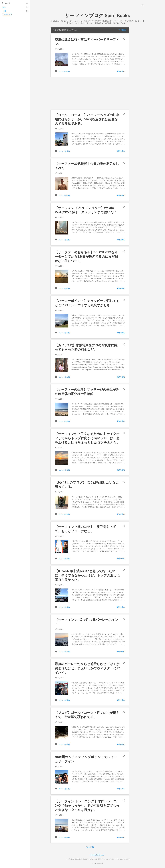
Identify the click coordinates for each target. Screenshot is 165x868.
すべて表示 (122, 30)
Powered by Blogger (97, 855)
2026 (4, 7)
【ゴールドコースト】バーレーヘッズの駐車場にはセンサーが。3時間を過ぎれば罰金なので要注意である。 (87, 119)
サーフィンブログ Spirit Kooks (97, 16)
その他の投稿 (90, 847)
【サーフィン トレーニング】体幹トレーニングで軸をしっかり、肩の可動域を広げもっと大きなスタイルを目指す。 (87, 806)
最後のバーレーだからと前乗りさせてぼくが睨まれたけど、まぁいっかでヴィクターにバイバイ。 (87, 668)
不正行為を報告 (97, 863)
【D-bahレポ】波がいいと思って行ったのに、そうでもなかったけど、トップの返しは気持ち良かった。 (87, 575)
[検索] (143, 6)
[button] (124, 39)
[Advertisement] (138, 59)
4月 (5, 11)
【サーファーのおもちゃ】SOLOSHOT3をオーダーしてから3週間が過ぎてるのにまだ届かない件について (86, 257)
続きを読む (121, 71)
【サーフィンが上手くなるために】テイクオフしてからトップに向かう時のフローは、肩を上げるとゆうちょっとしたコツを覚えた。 (87, 438)
